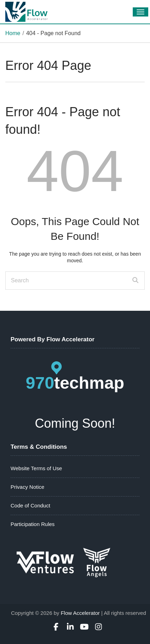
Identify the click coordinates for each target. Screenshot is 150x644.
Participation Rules (33, 524)
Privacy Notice (27, 487)
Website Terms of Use (36, 468)
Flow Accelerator (80, 613)
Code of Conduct (30, 505)
